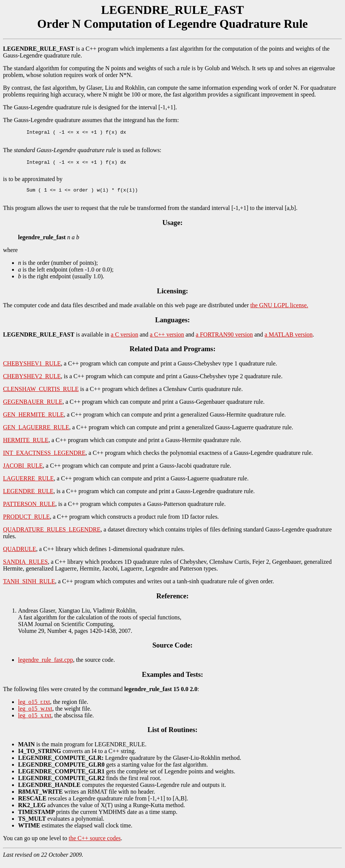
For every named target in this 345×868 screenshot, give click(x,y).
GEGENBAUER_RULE (33, 408)
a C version (125, 341)
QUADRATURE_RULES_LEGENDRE (52, 536)
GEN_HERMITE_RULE (33, 421)
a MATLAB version (289, 341)
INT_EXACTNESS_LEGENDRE (44, 460)
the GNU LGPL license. (279, 312)
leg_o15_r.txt (34, 709)
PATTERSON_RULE (29, 511)
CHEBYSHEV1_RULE (32, 370)
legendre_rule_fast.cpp (45, 666)
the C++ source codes (95, 845)
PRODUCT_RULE (26, 523)
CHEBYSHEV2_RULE (32, 383)
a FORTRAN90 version (224, 341)
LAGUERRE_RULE (28, 485)
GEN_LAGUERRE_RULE (36, 434)
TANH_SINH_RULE (29, 588)
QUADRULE (20, 556)
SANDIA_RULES (25, 568)
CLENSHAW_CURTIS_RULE (41, 396)
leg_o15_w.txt (35, 715)
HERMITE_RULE (26, 447)
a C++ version (167, 341)
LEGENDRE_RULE (28, 498)
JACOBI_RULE (23, 472)
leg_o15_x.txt (35, 722)
